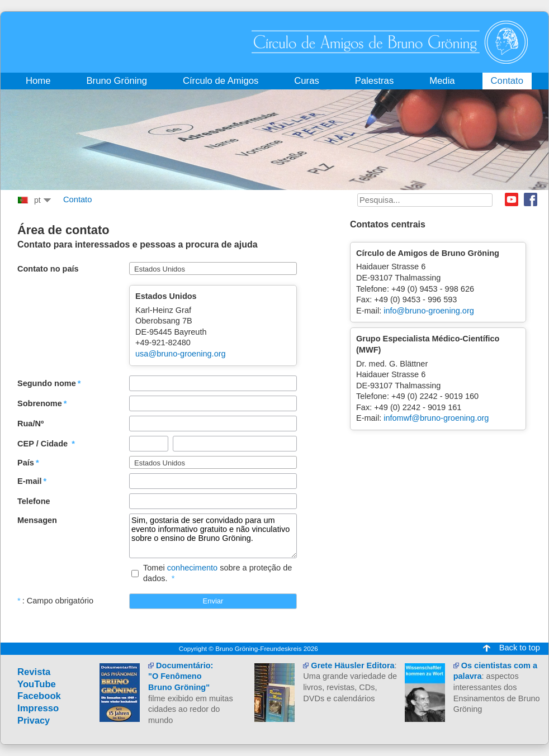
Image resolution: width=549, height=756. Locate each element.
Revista (34, 672)
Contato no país (48, 269)
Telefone (34, 501)
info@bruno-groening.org (429, 311)
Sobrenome (40, 403)
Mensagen (37, 520)
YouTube (37, 684)
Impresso (38, 708)
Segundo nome (47, 383)
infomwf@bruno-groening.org (436, 418)
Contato (77, 199)
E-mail (30, 481)
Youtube (512, 199)
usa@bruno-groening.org (181, 354)
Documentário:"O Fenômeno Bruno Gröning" (181, 676)
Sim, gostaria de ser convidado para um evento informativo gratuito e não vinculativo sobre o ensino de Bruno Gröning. (213, 536)
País (26, 463)
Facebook (531, 199)
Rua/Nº (30, 424)
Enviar (213, 601)
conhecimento (192, 568)
